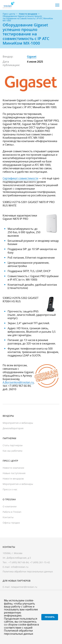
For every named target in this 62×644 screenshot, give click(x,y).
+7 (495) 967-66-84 (19, 562)
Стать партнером (13, 445)
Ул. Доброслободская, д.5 (17, 558)
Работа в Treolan (12, 512)
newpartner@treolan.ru (24, 587)
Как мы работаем (12, 451)
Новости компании (13, 468)
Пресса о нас (10, 489)
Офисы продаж (11, 523)
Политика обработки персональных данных (28, 571)
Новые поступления (14, 473)
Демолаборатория (13, 428)
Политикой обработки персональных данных (19, 632)
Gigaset (32, 57)
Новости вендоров (28, 14)
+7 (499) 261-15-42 (40, 562)
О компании (10, 506)
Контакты (8, 517)
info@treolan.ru (20, 567)
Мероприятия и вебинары (18, 423)
